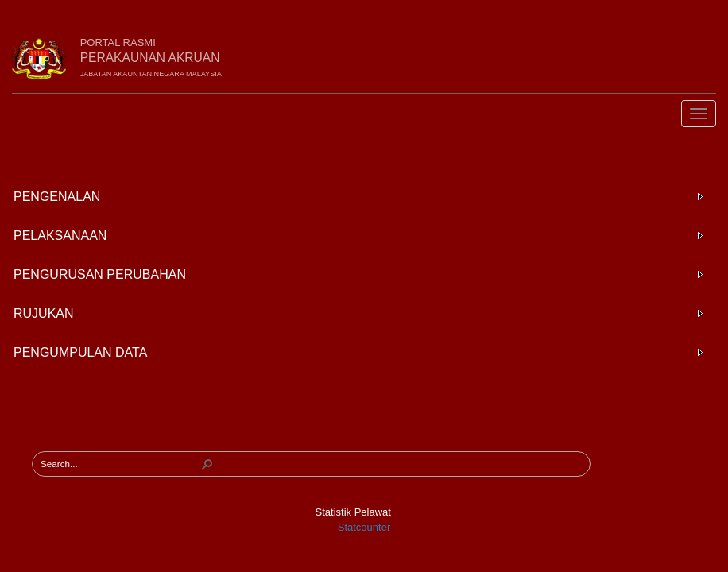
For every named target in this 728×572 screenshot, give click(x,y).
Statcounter (364, 527)
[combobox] (120, 464)
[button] (207, 464)
